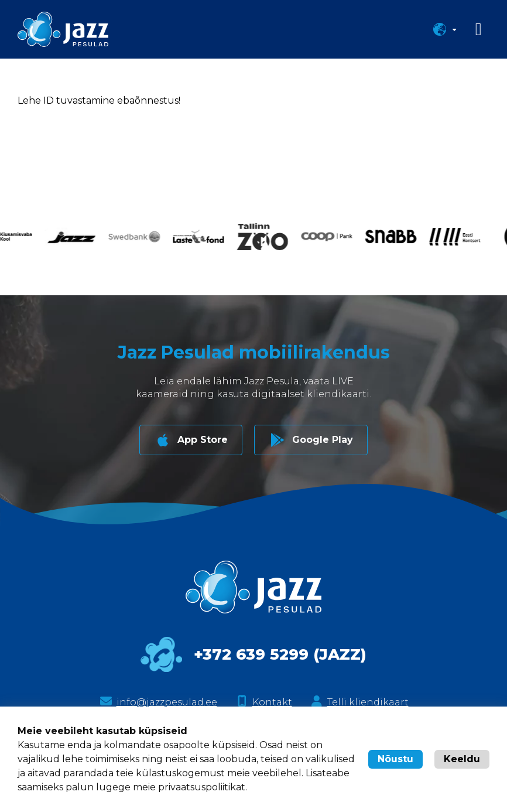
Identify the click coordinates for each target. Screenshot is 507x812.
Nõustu (395, 759)
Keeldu (462, 759)
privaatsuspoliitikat (202, 787)
